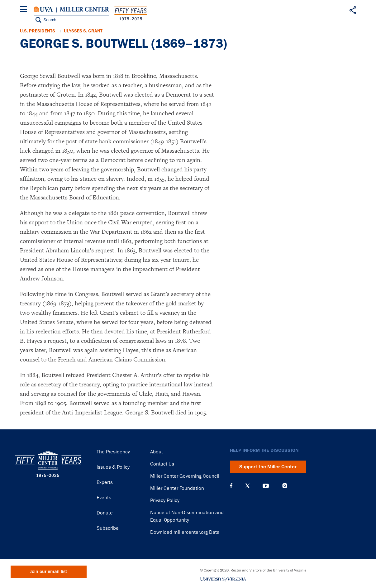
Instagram (285, 486)
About (157, 452)
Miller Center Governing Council (185, 476)
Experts (105, 482)
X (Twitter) (247, 486)
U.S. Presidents (38, 31)
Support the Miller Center (268, 467)
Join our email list (48, 572)
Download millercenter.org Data (185, 532)
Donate (105, 513)
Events (104, 498)
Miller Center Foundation (177, 488)
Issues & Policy (113, 467)
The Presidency (113, 452)
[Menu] (25, 10)
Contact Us (162, 464)
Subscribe (108, 528)
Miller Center (84, 9)
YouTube (266, 486)
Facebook (231, 486)
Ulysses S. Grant (83, 31)
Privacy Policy (165, 500)
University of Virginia (43, 9)
